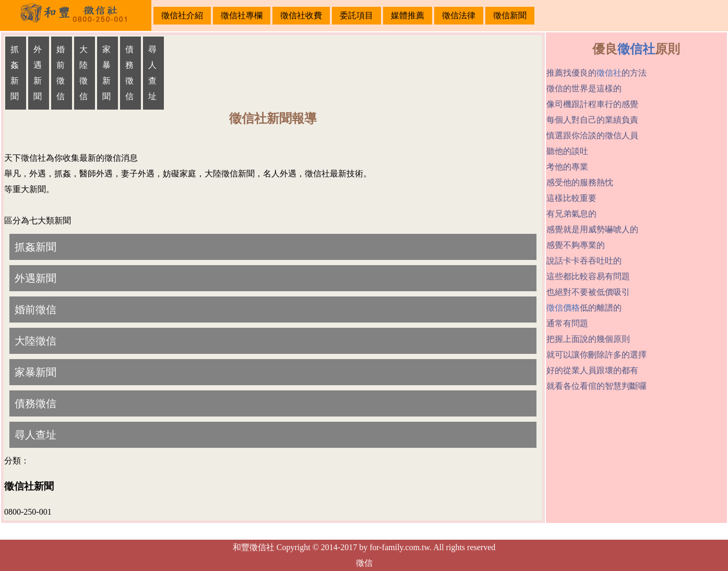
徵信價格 (563, 308)
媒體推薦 (408, 15)
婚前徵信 (61, 73)
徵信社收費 (301, 15)
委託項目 (356, 15)
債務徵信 (129, 73)
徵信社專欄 (242, 15)
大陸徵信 (83, 73)
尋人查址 (152, 73)
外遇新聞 (38, 73)
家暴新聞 (106, 73)
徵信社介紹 (182, 15)
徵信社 (636, 49)
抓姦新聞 (15, 73)
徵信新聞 (510, 15)
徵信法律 (459, 15)
